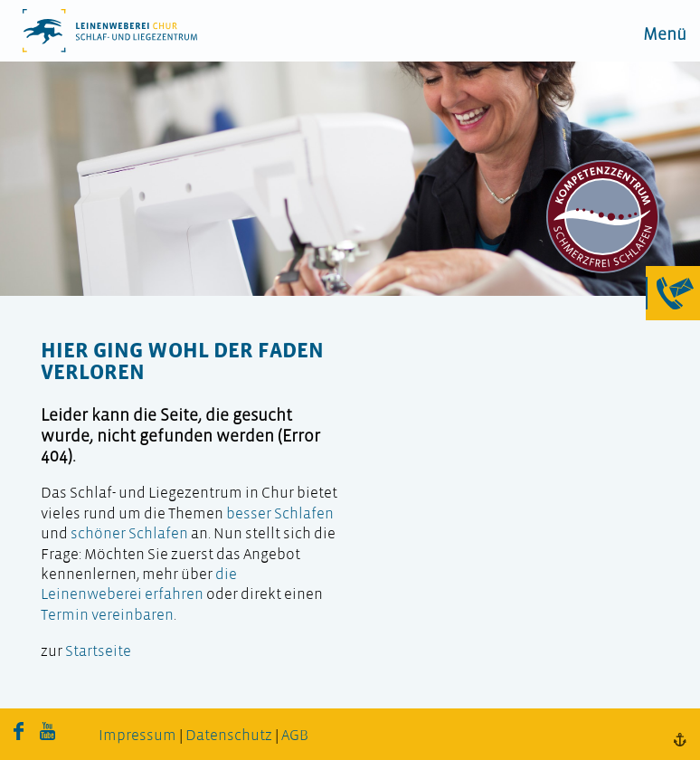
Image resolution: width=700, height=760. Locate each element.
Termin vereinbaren (107, 616)
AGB (295, 736)
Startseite (98, 652)
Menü (665, 36)
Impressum (137, 736)
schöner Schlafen (129, 534)
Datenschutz (229, 736)
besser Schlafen (280, 514)
